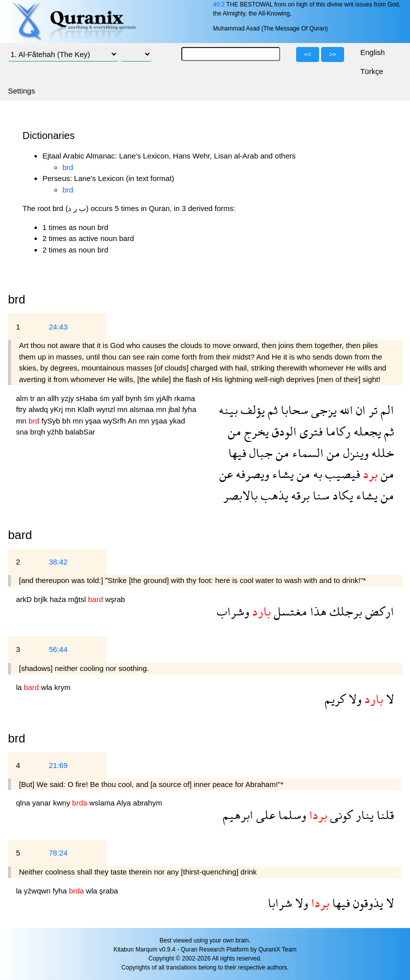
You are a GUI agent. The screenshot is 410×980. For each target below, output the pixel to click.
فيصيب (341, 474)
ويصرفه (251, 474)
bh (68, 421)
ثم (271, 410)
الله (345, 410)
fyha (189, 409)
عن (226, 474)
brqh (38, 432)
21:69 (58, 765)
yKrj (57, 409)
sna (23, 432)
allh (54, 398)
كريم (335, 699)
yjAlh (165, 398)
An (133, 421)
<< (308, 54)
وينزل (354, 453)
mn (71, 409)
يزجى (322, 410)
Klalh (87, 409)
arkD (25, 599)
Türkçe (372, 71)
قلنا (384, 815)
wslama (103, 803)
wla (48, 687)
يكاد (341, 495)
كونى (340, 815)
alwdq (39, 409)
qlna (24, 803)
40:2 (218, 4)
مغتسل (289, 611)
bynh (135, 398)
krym (63, 687)
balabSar (80, 432)
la (20, 687)
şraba (109, 891)
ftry (22, 409)
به (316, 474)
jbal (175, 409)
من (234, 431)
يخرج (255, 431)
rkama (185, 398)
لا (389, 699)
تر (372, 410)
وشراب (233, 611)
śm (106, 398)
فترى (310, 431)
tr (33, 398)
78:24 (58, 853)
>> (333, 54)
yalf (119, 398)
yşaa (94, 421)
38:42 (58, 562)
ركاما (337, 431)
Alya (125, 803)
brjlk (42, 599)
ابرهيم (238, 815)
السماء (306, 453)
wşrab (115, 599)
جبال (259, 453)
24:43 (58, 327)
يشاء (281, 474)
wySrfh (115, 421)
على (264, 815)
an (42, 398)
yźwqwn (38, 891)
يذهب (273, 495)
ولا (354, 699)
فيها (237, 453)
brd (68, 167)
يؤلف (251, 410)
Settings (21, 91)
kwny (62, 803)
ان (359, 410)
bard (20, 535)
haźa (59, 599)
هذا (317, 611)
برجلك (344, 611)
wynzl (107, 409)
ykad (177, 421)
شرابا (280, 903)
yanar (43, 803)
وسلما (291, 815)
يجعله (366, 431)
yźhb (56, 432)
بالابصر (240, 495)
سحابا (293, 410)
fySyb (52, 421)
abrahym (147, 803)
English (372, 52)
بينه (228, 410)
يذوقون (367, 903)
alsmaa (143, 409)
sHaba (88, 398)
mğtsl (78, 599)
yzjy (68, 398)
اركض (378, 611)
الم (386, 410)
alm (23, 398)
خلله (381, 453)
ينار (363, 815)
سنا (320, 495)
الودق (283, 431)
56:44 (58, 649)
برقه (299, 495)
